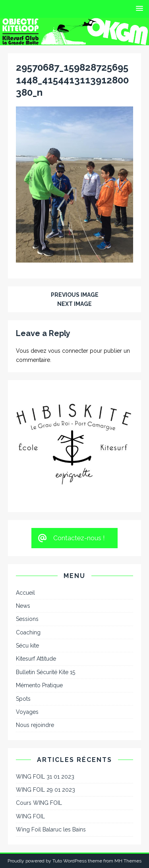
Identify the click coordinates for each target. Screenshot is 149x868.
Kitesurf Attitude (36, 659)
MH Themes (128, 861)
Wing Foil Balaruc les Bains (51, 829)
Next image (74, 304)
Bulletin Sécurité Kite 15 (45, 672)
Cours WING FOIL (39, 803)
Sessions (27, 619)
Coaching (28, 632)
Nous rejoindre (35, 725)
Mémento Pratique (39, 685)
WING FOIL (30, 816)
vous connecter (68, 351)
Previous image (75, 295)
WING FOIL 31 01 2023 (45, 777)
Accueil (25, 593)
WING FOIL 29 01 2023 (45, 790)
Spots (23, 699)
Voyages (27, 712)
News (23, 606)
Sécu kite (27, 646)
